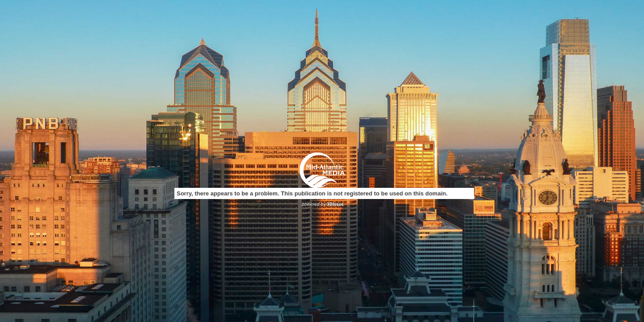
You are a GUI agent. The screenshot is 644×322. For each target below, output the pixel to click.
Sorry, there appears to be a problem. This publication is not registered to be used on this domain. (312, 193)
